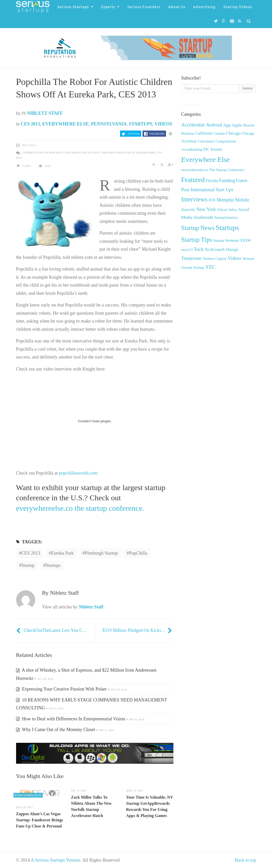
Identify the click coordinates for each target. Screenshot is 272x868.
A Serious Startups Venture (55, 860)
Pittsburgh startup (101, 553)
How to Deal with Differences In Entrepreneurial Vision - (80, 719)
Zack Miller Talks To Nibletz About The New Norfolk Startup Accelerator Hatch (91, 806)
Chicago (233, 133)
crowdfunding (192, 149)
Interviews (194, 199)
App (227, 125)
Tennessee (191, 258)
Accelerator (193, 125)
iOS (212, 200)
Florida (212, 181)
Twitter (134, 134)
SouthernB (203, 217)
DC (206, 149)
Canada (219, 133)
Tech (199, 249)
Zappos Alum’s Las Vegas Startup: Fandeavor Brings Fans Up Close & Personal (40, 820)
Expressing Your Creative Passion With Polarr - (71, 689)
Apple (237, 125)
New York (206, 209)
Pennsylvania (109, 124)
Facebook (157, 134)
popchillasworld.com (78, 473)
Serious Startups (73, 7)
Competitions (226, 141)
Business (188, 133)
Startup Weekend (226, 240)
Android (214, 125)
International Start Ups (212, 190)
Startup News (198, 228)
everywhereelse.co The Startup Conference (213, 170)
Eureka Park (62, 553)
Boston (249, 125)
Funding (227, 180)
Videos (164, 124)
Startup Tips (197, 240)
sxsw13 (187, 250)
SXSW (245, 240)
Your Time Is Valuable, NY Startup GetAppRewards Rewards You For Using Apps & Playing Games (150, 806)
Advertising (204, 7)
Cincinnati (206, 141)
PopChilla (138, 553)
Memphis (225, 200)
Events (216, 149)
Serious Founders (144, 7)
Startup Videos (238, 7)
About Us (177, 7)
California (204, 133)
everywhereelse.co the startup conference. (80, 508)
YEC (210, 267)
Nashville (188, 210)
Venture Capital (214, 259)
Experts (108, 7)
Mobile (242, 200)
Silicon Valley (227, 210)
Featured (193, 180)
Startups (141, 124)
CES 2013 (30, 124)
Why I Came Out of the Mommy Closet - (65, 730)
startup (28, 565)
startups (53, 565)
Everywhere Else (66, 124)
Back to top (246, 860)
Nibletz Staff (42, 113)
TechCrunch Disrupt (221, 250)
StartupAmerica (226, 218)
